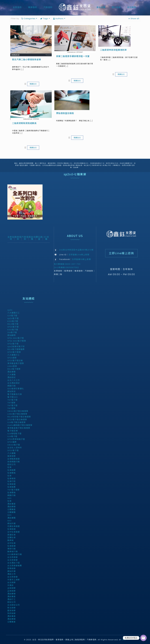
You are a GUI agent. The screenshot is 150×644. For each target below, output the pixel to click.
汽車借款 (25, 238)
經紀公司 (11, 465)
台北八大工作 (14, 381)
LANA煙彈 (12, 367)
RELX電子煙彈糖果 (16, 350)
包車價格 (11, 474)
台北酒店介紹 (14, 563)
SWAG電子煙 (14, 445)
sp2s (10, 311)
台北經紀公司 (14, 606)
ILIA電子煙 (12, 316)
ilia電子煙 (12, 333)
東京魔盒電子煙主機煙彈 (19, 429)
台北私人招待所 (15, 448)
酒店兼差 (11, 504)
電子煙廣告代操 (15, 395)
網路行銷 (11, 386)
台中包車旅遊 (14, 533)
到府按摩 (11, 614)
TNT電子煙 (12, 400)
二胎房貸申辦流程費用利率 (113, 50)
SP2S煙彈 (12, 358)
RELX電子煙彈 (14, 370)
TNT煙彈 (11, 403)
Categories (29, 19)
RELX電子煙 (13, 325)
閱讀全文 (33, 84)
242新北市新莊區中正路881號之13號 (76, 250)
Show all (134, 19)
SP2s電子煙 (13, 344)
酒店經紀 (11, 378)
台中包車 (11, 544)
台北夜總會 (13, 558)
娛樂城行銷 (13, 552)
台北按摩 (11, 583)
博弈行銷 (11, 549)
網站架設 (11, 392)
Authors (59, 19)
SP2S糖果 (12, 443)
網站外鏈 (11, 524)
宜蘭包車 (11, 538)
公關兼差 (11, 510)
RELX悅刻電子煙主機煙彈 (19, 417)
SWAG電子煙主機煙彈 (18, 412)
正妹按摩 (11, 589)
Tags (45, 19)
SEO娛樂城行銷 (15, 555)
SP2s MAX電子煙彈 (17, 341)
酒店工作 (11, 575)
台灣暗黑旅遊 (14, 459)
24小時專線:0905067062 (66, 268)
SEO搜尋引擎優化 (16, 389)
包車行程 (11, 482)
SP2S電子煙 (13, 327)
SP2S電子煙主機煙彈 (17, 420)
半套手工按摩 (14, 580)
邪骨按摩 (11, 569)
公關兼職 (11, 513)
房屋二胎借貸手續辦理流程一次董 (73, 56)
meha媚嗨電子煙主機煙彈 (20, 426)
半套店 (10, 586)
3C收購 (46, 238)
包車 (9, 468)
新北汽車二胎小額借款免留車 (27, 60)
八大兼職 (11, 375)
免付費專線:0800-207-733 (67, 264)
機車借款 (18, 238)
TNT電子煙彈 (13, 490)
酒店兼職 (11, 372)
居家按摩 (11, 611)
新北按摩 (11, 608)
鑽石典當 (39, 238)
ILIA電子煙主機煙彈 (16, 423)
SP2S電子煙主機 (15, 361)
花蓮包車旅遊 (14, 527)
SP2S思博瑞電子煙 (16, 440)
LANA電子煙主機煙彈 (17, 415)
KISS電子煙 (13, 322)
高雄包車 (11, 535)
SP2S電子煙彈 (14, 353)
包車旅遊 (11, 485)
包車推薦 (11, 471)
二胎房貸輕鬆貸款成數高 (24, 123)
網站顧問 (11, 336)
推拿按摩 (11, 457)
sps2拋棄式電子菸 (16, 347)
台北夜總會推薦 (15, 566)
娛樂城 (10, 541)
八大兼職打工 (14, 313)
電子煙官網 (13, 431)
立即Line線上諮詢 (121, 254)
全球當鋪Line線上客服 (79, 255)
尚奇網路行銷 (14, 462)
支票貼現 (11, 238)
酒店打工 (11, 600)
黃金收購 (32, 238)
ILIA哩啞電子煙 (14, 434)
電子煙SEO (13, 398)
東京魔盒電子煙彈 (16, 364)
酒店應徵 (11, 507)
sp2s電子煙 (13, 319)
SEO (9, 499)
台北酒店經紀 (14, 384)
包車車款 (11, 479)
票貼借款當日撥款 (65, 113)
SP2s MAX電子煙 (16, 339)
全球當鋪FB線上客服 (81, 259)
